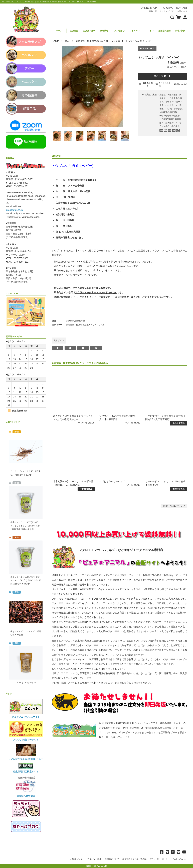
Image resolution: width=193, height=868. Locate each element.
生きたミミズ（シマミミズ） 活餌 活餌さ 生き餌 (26, 633)
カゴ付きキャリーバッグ (112, 481)
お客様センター (77, 859)
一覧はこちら (174, 506)
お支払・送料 (89, 31)
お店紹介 (74, 31)
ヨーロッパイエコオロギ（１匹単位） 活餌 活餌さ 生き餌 (26, 473)
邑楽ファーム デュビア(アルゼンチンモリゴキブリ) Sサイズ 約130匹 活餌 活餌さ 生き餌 (26, 580)
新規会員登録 (164, 31)
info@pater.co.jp (14, 210)
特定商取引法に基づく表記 (134, 859)
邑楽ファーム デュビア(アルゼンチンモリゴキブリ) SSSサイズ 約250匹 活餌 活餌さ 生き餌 (25, 526)
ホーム (59, 31)
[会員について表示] (184, 17)
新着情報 (104, 31)
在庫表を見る (148, 84)
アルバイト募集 (94, 859)
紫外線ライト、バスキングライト (81, 297)
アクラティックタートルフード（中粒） (96, 292)
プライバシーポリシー (160, 859)
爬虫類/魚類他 (94, 41)
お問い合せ (180, 31)
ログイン (149, 31)
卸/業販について (112, 859)
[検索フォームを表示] (172, 17)
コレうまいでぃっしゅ (26, 683)
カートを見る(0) (164, 84)
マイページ (134, 31)
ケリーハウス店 (112, 41)
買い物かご (119, 31)
